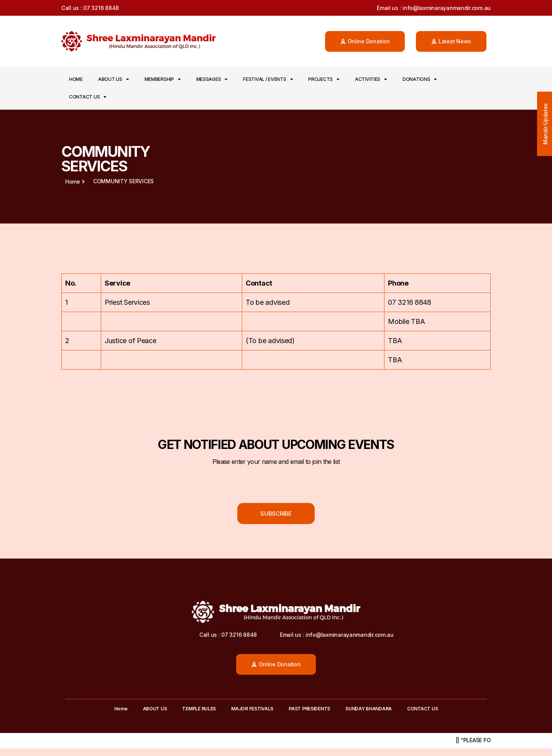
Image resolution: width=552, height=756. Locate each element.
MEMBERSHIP (163, 79)
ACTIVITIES (371, 79)
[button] (365, 41)
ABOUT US (114, 79)
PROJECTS (324, 79)
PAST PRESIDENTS (309, 709)
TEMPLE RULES (199, 709)
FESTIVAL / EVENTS (268, 79)
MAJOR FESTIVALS (252, 709)
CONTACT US (88, 97)
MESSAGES (212, 79)
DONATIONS (420, 79)
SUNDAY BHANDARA (369, 709)
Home (76, 79)
